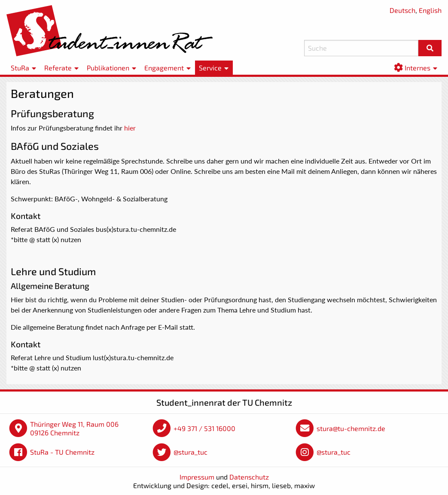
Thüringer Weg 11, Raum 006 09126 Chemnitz (74, 428)
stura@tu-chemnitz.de (351, 428)
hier (130, 128)
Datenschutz (249, 477)
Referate (58, 68)
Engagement (164, 68)
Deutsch (402, 10)
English (430, 10)
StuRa (20, 68)
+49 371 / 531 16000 (204, 428)
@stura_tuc (190, 452)
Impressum (197, 477)
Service (210, 68)
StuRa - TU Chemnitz (62, 452)
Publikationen (108, 68)
